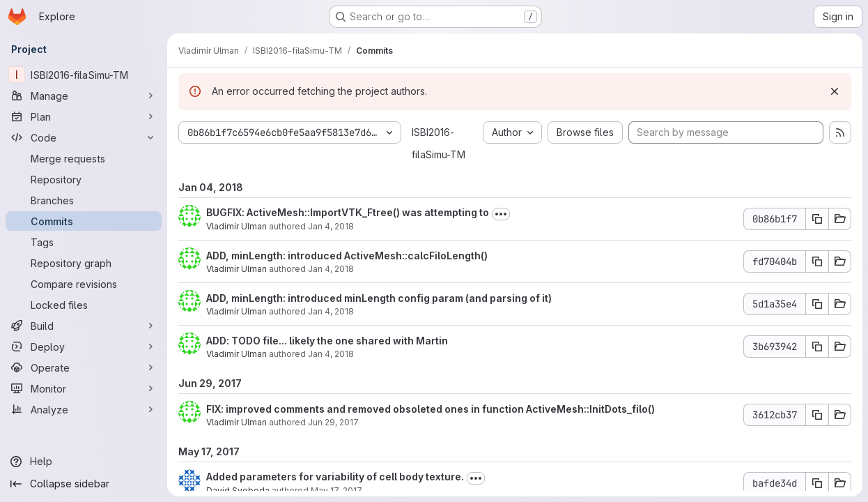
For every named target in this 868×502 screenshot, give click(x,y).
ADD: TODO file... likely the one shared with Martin (327, 341)
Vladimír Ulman (237, 226)
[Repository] (84, 179)
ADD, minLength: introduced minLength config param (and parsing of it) (379, 298)
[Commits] (84, 221)
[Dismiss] (835, 91)
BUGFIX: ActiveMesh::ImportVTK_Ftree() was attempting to (348, 212)
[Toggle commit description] (501, 214)
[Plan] (84, 116)
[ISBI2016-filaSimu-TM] (84, 75)
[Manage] (84, 96)
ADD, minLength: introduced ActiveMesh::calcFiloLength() (347, 256)
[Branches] (84, 200)
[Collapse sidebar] (84, 484)
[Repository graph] (84, 263)
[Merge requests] (84, 158)
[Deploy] (84, 347)
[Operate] (84, 367)
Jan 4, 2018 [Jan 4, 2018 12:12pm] (331, 311)
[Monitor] (84, 388)
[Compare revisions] (84, 284)
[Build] (84, 326)
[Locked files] (84, 305)
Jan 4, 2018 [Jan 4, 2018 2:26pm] (331, 269)
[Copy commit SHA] (817, 219)
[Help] (84, 462)
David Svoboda (238, 490)
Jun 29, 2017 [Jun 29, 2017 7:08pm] (333, 422)
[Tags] (84, 242)
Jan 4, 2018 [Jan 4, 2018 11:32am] (331, 354)
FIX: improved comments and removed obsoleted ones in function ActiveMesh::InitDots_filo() (431, 409)
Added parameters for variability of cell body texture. (335, 477)
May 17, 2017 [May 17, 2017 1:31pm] (336, 490)
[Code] (84, 137)
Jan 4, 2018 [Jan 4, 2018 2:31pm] (331, 226)
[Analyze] (84, 409)
